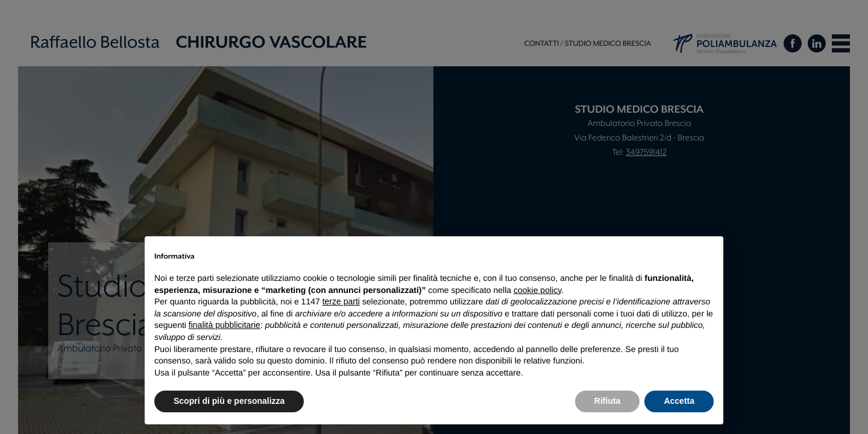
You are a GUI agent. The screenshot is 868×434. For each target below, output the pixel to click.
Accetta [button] (679, 401)
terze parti (341, 301)
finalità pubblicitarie (225, 325)
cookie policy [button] (537, 290)
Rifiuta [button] (608, 401)
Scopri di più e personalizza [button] (229, 401)
